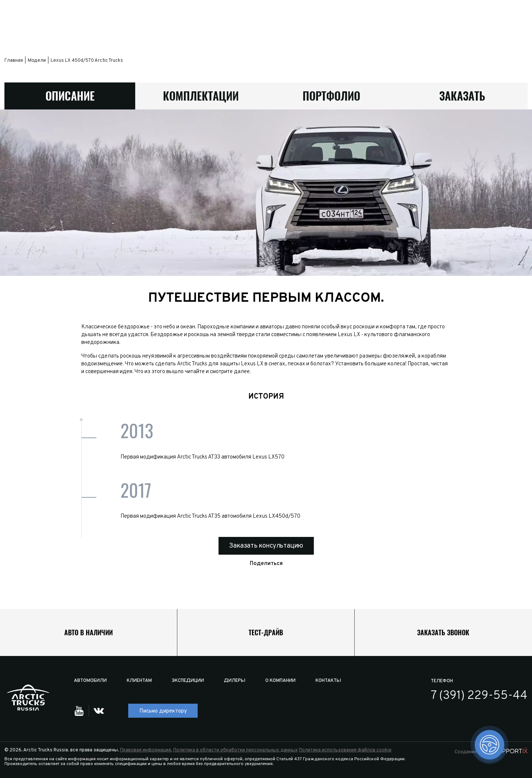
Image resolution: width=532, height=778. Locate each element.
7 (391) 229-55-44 (479, 696)
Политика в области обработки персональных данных (236, 750)
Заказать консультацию (266, 546)
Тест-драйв (266, 632)
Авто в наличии (88, 632)
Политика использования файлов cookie (345, 750)
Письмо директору (163, 711)
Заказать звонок (443, 632)
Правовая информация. (146, 750)
